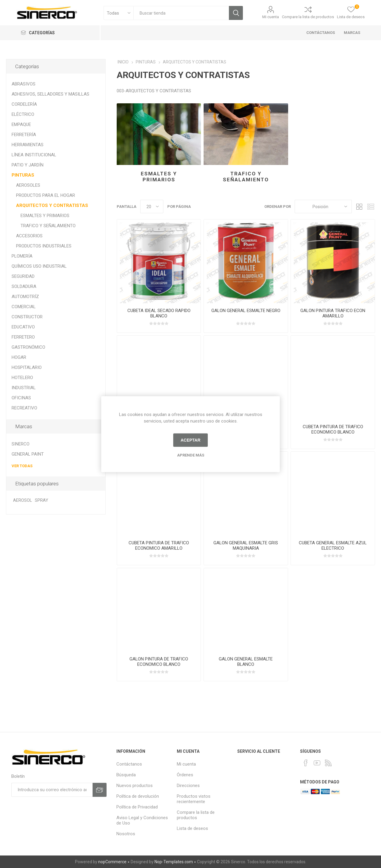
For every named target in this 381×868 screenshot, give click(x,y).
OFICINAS (21, 398)
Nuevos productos (135, 786)
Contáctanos (129, 764)
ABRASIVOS (24, 84)
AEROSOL (22, 500)
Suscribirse (100, 790)
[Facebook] (306, 763)
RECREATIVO (24, 408)
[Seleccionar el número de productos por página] (152, 207)
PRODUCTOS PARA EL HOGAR (46, 195)
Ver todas (22, 466)
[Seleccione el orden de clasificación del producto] (323, 207)
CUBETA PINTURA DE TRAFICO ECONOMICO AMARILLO (159, 546)
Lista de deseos (192, 828)
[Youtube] (317, 763)
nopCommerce (112, 862)
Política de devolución (138, 796)
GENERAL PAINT (28, 454)
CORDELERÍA (24, 104)
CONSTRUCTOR (27, 317)
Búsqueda (236, 13)
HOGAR (19, 357)
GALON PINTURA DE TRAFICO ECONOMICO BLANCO (159, 662)
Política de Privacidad (137, 807)
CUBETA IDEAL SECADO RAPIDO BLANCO (159, 313)
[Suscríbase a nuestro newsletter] (52, 790)
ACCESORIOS (29, 236)
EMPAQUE (21, 124)
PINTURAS (23, 175)
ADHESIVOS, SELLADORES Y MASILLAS (50, 94)
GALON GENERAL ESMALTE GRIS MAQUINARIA (246, 546)
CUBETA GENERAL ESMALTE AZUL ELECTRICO (333, 546)
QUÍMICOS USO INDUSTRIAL (39, 266)
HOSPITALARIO (27, 367)
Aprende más (191, 455)
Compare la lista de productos (308, 17)
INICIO (123, 62)
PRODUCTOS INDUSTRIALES (44, 246)
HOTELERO (22, 378)
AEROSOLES (28, 185)
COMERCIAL (24, 307)
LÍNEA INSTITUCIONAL (34, 155)
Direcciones (188, 786)
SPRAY (42, 500)
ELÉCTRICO (23, 114)
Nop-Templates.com (174, 862)
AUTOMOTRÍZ (25, 297)
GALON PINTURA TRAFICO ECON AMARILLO (333, 313)
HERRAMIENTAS (28, 145)
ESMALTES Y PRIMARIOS (159, 177)
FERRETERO (23, 337)
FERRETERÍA (24, 135)
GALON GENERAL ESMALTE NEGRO (246, 311)
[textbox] (181, 13)
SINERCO (21, 444)
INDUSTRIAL (24, 388)
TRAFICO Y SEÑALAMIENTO (246, 177)
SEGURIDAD (23, 276)
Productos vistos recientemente (194, 799)
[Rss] (328, 763)
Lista (371, 207)
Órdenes (185, 775)
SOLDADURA (24, 286)
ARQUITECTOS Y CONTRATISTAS (52, 205)
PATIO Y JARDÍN (28, 165)
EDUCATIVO (23, 327)
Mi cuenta (271, 17)
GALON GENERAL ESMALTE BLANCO (246, 662)
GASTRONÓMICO (28, 347)
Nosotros (126, 834)
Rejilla (359, 207)
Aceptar (191, 440)
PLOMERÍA (22, 256)
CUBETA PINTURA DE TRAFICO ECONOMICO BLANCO (333, 429)
